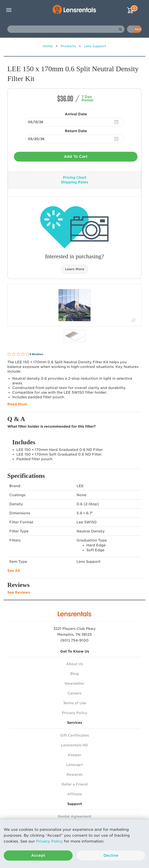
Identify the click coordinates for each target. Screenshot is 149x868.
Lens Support (95, 46)
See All (14, 571)
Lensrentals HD (74, 745)
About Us (74, 664)
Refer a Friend (75, 784)
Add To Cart (76, 157)
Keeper (75, 755)
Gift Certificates (74, 735)
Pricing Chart (75, 177)
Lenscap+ (75, 765)
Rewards (74, 774)
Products (68, 46)
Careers (74, 693)
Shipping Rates (74, 182)
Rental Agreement (75, 816)
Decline (111, 856)
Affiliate (75, 794)
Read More (17, 404)
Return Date (76, 131)
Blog (74, 674)
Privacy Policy (49, 841)
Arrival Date (76, 114)
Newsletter (74, 683)
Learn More (75, 269)
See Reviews (19, 592)
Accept (38, 856)
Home (48, 46)
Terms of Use (75, 703)
